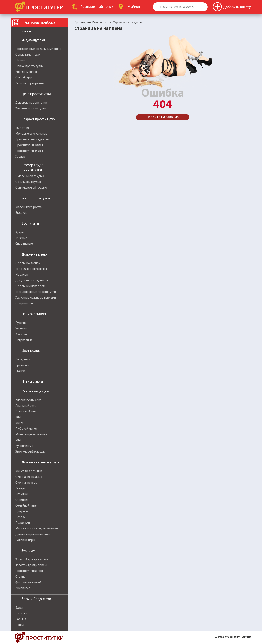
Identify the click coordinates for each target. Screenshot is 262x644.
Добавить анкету (227, 637)
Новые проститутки (29, 66)
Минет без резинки (29, 471)
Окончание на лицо (29, 477)
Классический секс (28, 400)
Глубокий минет (26, 429)
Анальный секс (26, 406)
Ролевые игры (25, 540)
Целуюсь (22, 511)
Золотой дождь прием (31, 565)
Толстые (21, 238)
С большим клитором (30, 286)
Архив (246, 637)
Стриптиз (22, 500)
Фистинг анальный (28, 583)
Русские (21, 323)
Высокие (21, 213)
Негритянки (24, 340)
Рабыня (21, 619)
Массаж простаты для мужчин (37, 529)
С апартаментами (28, 55)
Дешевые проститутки (31, 103)
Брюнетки (22, 365)
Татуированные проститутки (36, 292)
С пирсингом (24, 303)
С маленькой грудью (30, 176)
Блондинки (23, 360)
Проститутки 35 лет (29, 151)
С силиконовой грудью (31, 188)
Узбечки (21, 329)
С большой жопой (28, 263)
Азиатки (21, 334)
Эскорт (20, 488)
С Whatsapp (24, 78)
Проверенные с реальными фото (38, 49)
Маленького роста (28, 207)
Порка (20, 625)
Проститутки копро (29, 571)
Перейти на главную (163, 117)
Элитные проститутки (31, 109)
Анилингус (23, 588)
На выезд (22, 60)
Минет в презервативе (31, 435)
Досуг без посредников (32, 281)
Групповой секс (26, 412)
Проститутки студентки (32, 140)
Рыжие (20, 371)
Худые (20, 232)
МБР (19, 440)
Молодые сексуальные (31, 134)
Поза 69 (21, 517)
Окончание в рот (27, 483)
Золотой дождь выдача (32, 560)
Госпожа (21, 613)
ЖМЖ (19, 417)
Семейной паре (26, 506)
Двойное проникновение (33, 534)
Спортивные (24, 244)
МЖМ (19, 423)
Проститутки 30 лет (29, 145)
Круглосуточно (26, 72)
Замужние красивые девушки (36, 298)
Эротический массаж (30, 452)
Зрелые (20, 157)
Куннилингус (24, 446)
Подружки (23, 523)
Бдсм (19, 608)
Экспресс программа (30, 83)
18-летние (23, 128)
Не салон (22, 275)
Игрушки (21, 494)
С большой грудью (28, 182)
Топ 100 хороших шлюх (31, 269)
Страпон (21, 577)
